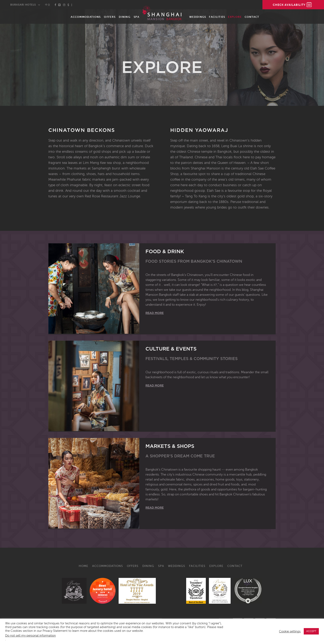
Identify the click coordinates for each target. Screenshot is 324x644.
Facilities (217, 17)
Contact (252, 17)
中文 (48, 5)
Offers (110, 17)
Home (83, 566)
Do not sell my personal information (30, 636)
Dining (125, 17)
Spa (136, 17)
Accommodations (86, 17)
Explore (235, 17)
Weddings (198, 17)
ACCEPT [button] (311, 631)
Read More (155, 313)
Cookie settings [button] (290, 631)
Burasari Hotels (23, 5)
